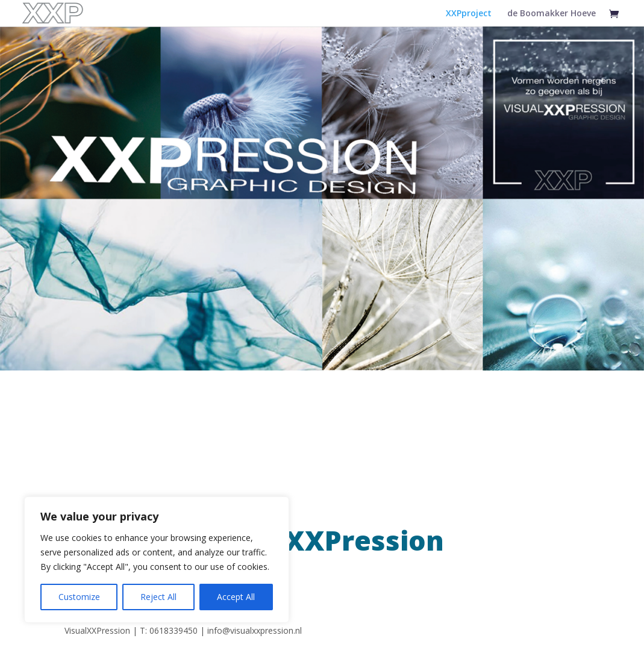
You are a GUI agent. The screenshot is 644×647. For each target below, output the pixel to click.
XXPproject (469, 14)
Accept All (236, 597)
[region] (157, 560)
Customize (79, 597)
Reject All (158, 597)
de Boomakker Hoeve (552, 14)
